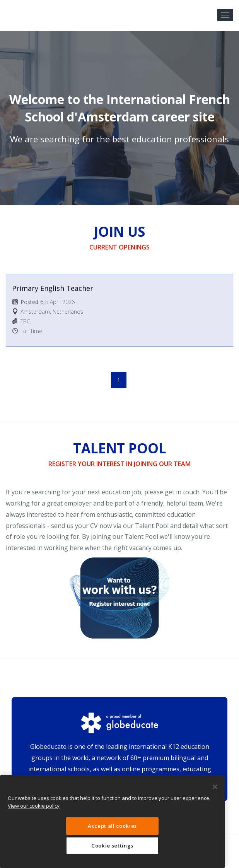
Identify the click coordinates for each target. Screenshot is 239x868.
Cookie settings (112, 846)
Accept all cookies (112, 826)
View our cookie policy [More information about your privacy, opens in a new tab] (34, 806)
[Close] (215, 787)
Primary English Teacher (53, 288)
